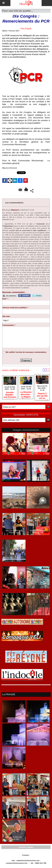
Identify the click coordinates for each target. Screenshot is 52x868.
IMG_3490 (14, 504)
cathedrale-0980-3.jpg (14, 764)
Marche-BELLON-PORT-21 (14, 557)
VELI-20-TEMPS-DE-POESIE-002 (38, 532)
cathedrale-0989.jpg (14, 741)
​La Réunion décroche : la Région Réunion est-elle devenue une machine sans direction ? (26, 394)
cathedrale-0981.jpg (14, 718)
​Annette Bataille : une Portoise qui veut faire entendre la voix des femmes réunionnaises (10, 395)
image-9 (38, 611)
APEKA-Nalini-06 (14, 584)
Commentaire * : (9, 325)
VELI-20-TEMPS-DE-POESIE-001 (14, 838)
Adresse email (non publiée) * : (16, 308)
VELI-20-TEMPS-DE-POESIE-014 (38, 792)
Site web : (7, 316)
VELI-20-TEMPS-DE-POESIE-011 (14, 815)
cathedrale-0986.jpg (38, 718)
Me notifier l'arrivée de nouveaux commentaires (26, 352)
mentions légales (26, 847)
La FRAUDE (9, 694)
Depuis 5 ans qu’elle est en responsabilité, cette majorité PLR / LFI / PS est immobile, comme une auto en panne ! (42, 396)
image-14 (14, 611)
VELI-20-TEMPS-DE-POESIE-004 (14, 792)
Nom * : (6, 299)
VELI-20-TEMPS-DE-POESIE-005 (14, 532)
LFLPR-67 (14, 451)
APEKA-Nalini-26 (38, 584)
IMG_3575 (38, 504)
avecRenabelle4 (14, 477)
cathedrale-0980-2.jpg (38, 741)
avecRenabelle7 (38, 477)
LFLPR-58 (38, 451)
